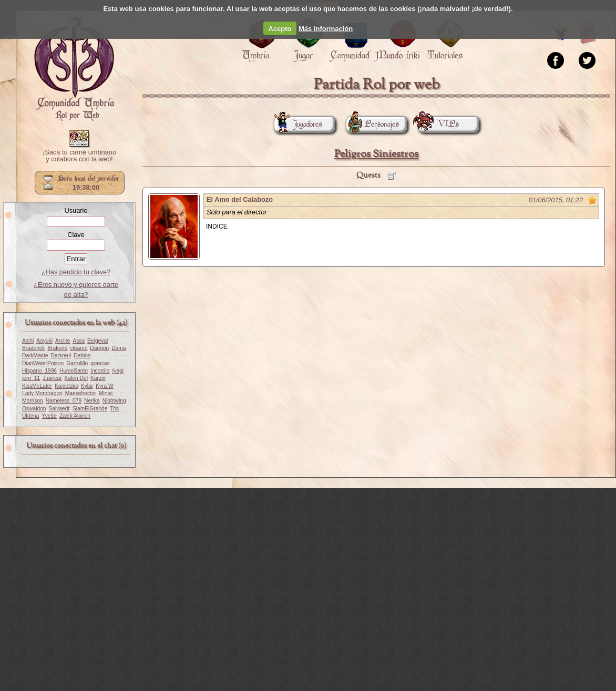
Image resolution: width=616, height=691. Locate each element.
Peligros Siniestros (376, 154)
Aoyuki (44, 341)
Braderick (33, 348)
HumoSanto (74, 371)
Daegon (99, 348)
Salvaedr (59, 409)
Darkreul (61, 355)
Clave (76, 235)
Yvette (49, 416)
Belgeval (97, 341)
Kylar (87, 386)
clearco (79, 348)
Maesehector (81, 393)
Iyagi (118, 371)
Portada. (74, 69)
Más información (326, 29)
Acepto (280, 29)
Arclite (63, 341)
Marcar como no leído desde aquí (592, 200)
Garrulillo (77, 363)
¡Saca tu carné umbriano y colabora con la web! (79, 156)
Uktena (30, 416)
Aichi (28, 341)
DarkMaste (35, 355)
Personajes (372, 124)
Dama (119, 348)
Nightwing (114, 401)
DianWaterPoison (43, 363)
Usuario (76, 210)
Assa (79, 341)
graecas (100, 363)
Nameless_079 (64, 401)
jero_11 (31, 378)
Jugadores (298, 124)
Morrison (33, 401)
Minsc (106, 393)
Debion (82, 355)
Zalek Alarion (75, 416)
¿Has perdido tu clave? (76, 272)
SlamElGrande (90, 409)
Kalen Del (76, 378)
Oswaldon (34, 409)
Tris (114, 409)
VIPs (438, 124)
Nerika (92, 401)
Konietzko (66, 386)
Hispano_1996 (39, 371)
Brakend (57, 348)
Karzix (98, 378)
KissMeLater (37, 386)
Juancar (52, 378)
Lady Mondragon (42, 393)
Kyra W (105, 386)
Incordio (100, 371)
